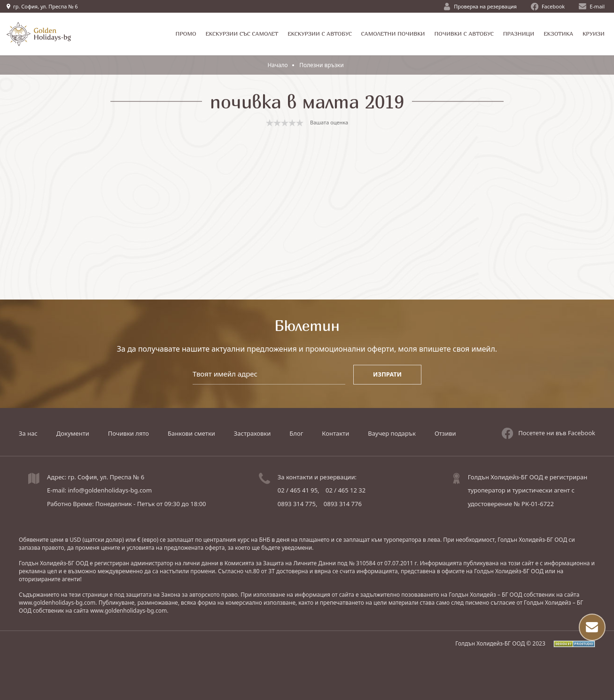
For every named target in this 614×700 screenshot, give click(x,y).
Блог (296, 433)
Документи (73, 433)
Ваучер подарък (392, 433)
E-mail (592, 6)
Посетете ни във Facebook (548, 433)
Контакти (335, 433)
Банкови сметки (191, 433)
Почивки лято (128, 433)
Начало (278, 65)
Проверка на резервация (480, 7)
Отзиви (445, 433)
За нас (28, 433)
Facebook (548, 7)
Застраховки (252, 433)
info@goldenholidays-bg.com (110, 490)
